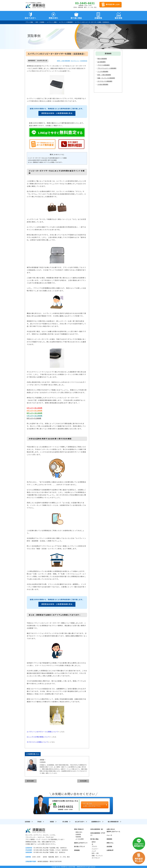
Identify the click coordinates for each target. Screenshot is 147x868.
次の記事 (83, 781)
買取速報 (77, 850)
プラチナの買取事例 (103, 65)
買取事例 (109, 839)
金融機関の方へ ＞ (97, 822)
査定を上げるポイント (81, 843)
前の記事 (30, 781)
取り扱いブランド (80, 847)
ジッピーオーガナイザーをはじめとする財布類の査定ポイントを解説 (47, 158)
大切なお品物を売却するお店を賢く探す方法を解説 (42, 160)
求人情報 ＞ (66, 822)
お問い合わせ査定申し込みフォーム (113, 830)
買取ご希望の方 (79, 829)
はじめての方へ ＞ (81, 822)
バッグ (94, 851)
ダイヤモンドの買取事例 (105, 81)
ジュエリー (95, 849)
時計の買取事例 (102, 59)
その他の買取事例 (103, 85)
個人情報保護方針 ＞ (115, 822)
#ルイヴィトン (75, 61)
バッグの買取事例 (103, 72)
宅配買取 (78, 837)
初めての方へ (30, 18)
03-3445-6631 (85, 3)
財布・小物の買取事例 (104, 75)
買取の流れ (53, 18)
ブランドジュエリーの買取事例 (107, 68)
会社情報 (109, 847)
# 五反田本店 (83, 61)
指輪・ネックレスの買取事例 (106, 78)
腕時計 (94, 842)
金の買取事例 (101, 62)
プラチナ (94, 847)
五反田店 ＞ (29, 822)
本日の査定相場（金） (97, 829)
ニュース (109, 835)
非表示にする (59, 155)
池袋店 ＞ (53, 822)
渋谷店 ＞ (41, 822)
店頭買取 (78, 835)
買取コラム (110, 843)
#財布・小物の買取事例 (63, 61)
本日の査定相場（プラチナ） (98, 834)
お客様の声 (110, 850)
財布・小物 (95, 853)
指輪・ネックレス (97, 856)
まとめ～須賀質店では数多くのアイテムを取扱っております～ (45, 162)
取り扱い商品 (94, 839)
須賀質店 (35, 830)
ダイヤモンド (96, 858)
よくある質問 (80, 839)
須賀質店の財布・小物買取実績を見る (57, 113)
